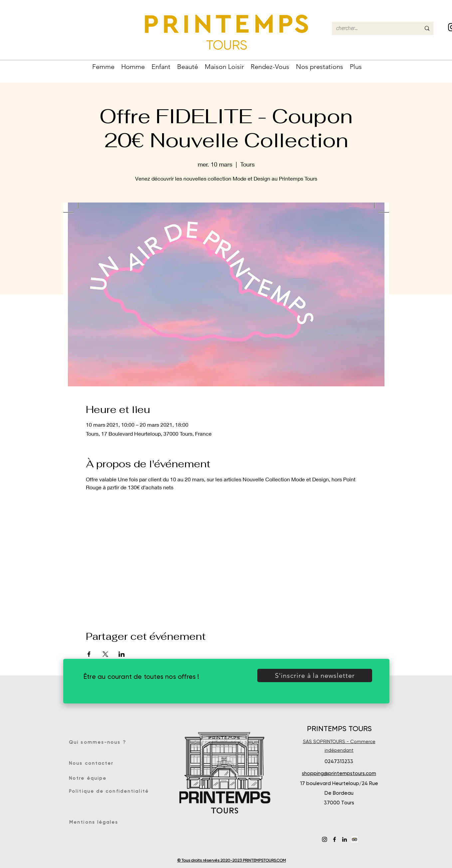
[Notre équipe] (91, 778)
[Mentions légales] (95, 822)
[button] (103, 66)
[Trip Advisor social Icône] (354, 839)
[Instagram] (325, 839)
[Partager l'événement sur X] (105, 654)
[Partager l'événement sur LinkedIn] (122, 654)
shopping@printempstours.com (339, 773)
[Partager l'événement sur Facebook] (89, 654)
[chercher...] (373, 28)
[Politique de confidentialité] (110, 791)
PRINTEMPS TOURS (339, 729)
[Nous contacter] (93, 763)
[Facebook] (335, 839)
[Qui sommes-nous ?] (100, 742)
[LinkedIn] (344, 839)
